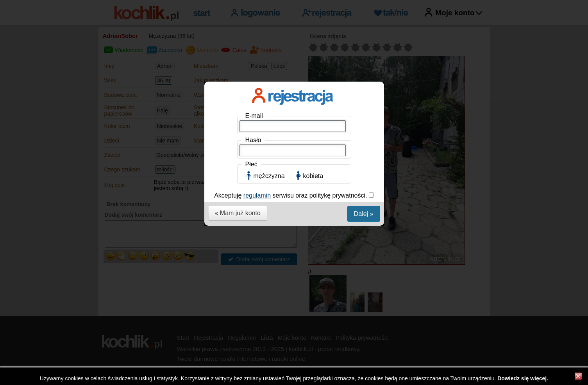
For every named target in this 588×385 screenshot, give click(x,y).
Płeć (251, 164)
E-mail (254, 116)
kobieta (313, 176)
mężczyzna (269, 176)
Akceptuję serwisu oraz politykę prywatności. (291, 195)
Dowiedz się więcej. (523, 378)
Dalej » (364, 214)
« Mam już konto (238, 213)
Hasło (253, 140)
